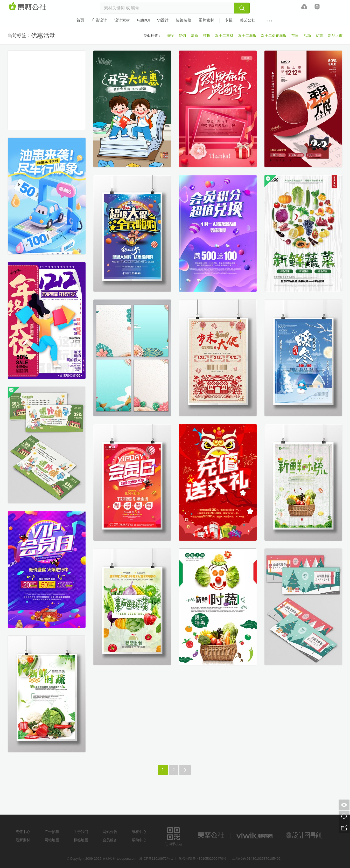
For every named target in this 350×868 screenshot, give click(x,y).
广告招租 (52, 832)
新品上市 (335, 36)
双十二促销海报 (274, 36)
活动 (307, 36)
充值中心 (23, 832)
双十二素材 (224, 36)
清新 (194, 36)
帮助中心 (139, 840)
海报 (170, 36)
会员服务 (110, 840)
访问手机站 (174, 836)
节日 (295, 36)
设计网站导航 (305, 835)
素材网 (28, 6)
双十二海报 (247, 36)
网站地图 (52, 840)
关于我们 (81, 832)
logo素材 (255, 835)
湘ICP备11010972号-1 (156, 859)
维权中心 (139, 832)
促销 (182, 36)
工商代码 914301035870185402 (256, 859)
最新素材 (23, 840)
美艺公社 (211, 835)
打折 (207, 36)
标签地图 (81, 840)
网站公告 (110, 832)
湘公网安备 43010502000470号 (203, 859)
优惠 (319, 36)
